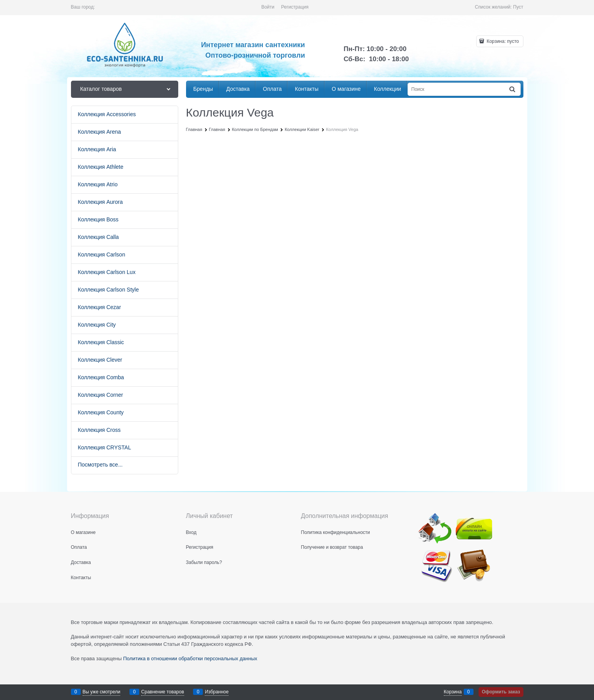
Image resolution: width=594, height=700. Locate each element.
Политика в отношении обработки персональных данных (190, 658)
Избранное (217, 692)
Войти (268, 7)
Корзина (453, 692)
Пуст (518, 7)
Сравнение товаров (163, 692)
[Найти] (512, 89)
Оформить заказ (501, 692)
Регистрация (295, 7)
